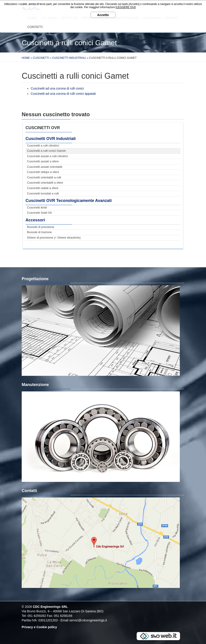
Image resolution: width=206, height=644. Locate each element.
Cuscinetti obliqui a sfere (43, 172)
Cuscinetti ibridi (37, 207)
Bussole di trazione (40, 232)
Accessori (35, 220)
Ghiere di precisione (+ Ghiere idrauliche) (54, 238)
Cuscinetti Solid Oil (39, 213)
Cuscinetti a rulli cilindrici (43, 146)
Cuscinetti (41, 58)
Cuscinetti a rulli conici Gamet (46, 151)
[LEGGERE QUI (125, 7)
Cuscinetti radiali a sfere (43, 188)
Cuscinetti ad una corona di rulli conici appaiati (63, 94)
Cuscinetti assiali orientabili (45, 167)
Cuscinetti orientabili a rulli (44, 177)
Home (26, 58)
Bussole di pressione (41, 227)
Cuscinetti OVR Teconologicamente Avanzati (69, 201)
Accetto (103, 15)
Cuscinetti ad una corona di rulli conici (57, 88)
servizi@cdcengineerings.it (88, 620)
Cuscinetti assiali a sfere (43, 161)
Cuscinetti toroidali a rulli (43, 193)
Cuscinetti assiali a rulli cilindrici (48, 156)
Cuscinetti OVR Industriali (51, 139)
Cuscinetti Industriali (69, 58)
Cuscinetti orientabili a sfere (45, 183)
